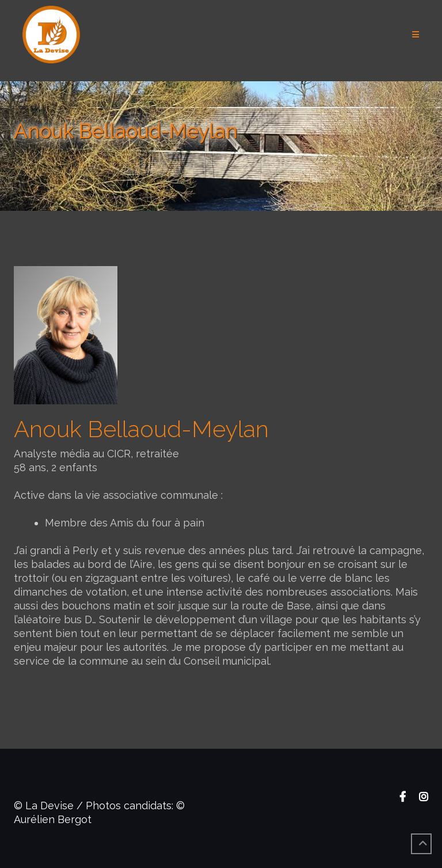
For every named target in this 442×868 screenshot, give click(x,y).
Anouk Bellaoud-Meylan (141, 429)
